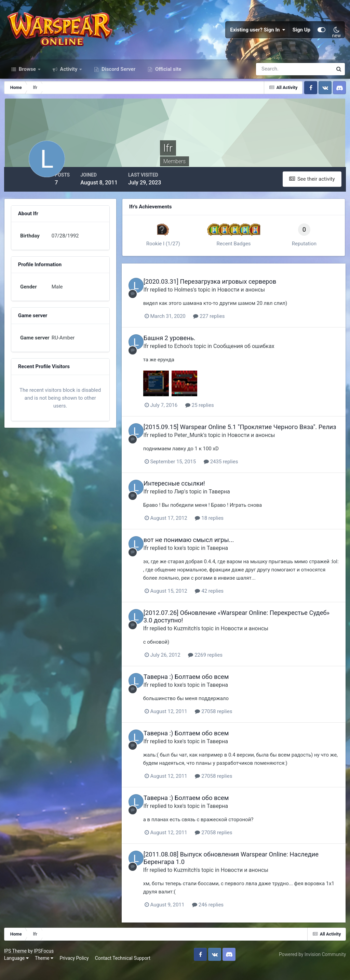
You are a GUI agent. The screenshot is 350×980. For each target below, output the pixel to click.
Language (17, 969)
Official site (167, 78)
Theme (45, 969)
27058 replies (229, 724)
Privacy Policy (75, 969)
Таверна (234, 505)
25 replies (215, 412)
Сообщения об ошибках (259, 353)
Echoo (197, 353)
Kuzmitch (200, 642)
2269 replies (220, 668)
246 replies (223, 917)
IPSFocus (45, 962)
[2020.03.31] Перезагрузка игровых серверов (225, 289)
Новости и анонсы (256, 296)
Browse (27, 78)
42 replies (225, 605)
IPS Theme (16, 962)
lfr (161, 296)
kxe (193, 561)
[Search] (271, 78)
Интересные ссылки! (189, 497)
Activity (69, 78)
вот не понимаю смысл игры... (204, 553)
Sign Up (301, 34)
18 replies (225, 532)
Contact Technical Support (124, 969)
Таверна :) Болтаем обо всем (201, 690)
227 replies (224, 323)
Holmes (199, 296)
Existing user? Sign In (258, 34)
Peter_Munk (204, 449)
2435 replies (236, 476)
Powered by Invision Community (311, 966)
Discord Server (118, 78)
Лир (194, 505)
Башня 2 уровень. (184, 345)
